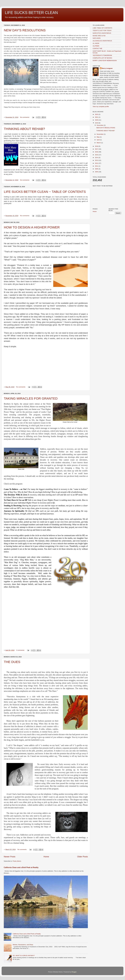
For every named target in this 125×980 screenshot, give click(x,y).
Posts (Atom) (17, 861)
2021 (97, 117)
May (98, 137)
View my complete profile (101, 107)
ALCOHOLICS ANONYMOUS (102, 41)
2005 (97, 169)
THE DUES (12, 662)
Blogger (74, 972)
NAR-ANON (97, 38)
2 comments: (21, 650)
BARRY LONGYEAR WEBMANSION (105, 61)
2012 (97, 163)
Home (46, 857)
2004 (97, 172)
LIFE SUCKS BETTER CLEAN (31, 13)
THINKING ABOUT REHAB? (24, 129)
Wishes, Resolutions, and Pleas (23, 945)
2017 (97, 149)
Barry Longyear (107, 68)
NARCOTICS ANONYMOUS (102, 33)
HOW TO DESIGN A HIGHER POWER (32, 227)
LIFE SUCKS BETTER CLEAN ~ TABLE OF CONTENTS (45, 192)
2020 (97, 120)
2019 (97, 123)
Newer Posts (10, 857)
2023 (97, 114)
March (99, 143)
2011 (97, 166)
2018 (97, 146)
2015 (97, 155)
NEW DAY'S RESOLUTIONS (25, 30)
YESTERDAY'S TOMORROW (102, 55)
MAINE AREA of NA (99, 36)
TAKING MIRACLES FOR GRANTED (31, 398)
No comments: (25, 117)
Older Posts (82, 857)
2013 (97, 160)
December (100, 125)
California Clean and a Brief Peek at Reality (21, 867)
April (98, 140)
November (100, 134)
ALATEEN (96, 46)
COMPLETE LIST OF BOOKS (102, 58)
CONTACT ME (97, 48)
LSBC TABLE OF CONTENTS (102, 28)
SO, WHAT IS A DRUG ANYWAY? (24, 956)
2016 (97, 152)
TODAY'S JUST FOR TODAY (102, 31)
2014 (97, 158)
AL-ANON (96, 43)
